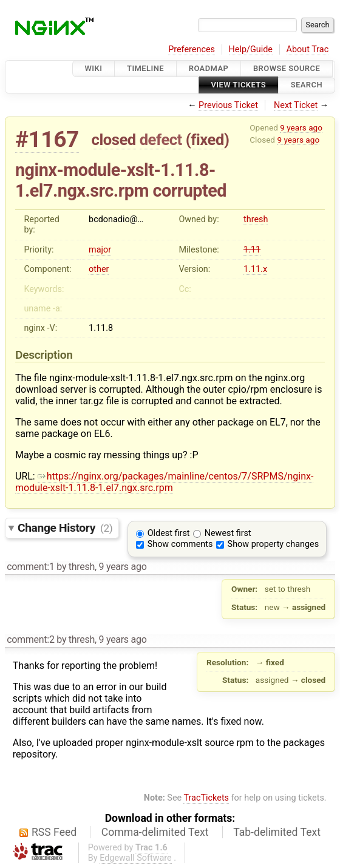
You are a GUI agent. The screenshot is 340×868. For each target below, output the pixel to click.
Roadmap (209, 68)
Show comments (180, 544)
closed (114, 140)
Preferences (192, 49)
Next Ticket (296, 105)
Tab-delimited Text (277, 832)
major (100, 250)
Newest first (228, 533)
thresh (256, 219)
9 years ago (301, 127)
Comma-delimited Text (155, 832)
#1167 (47, 139)
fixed (207, 140)
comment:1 (30, 567)
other (99, 269)
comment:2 (30, 639)
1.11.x (255, 269)
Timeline (145, 68)
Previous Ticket (228, 105)
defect (161, 140)
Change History (65, 528)
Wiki (94, 68)
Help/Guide (251, 49)
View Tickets (239, 85)
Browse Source (287, 68)
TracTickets (206, 798)
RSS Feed (54, 832)
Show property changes (273, 544)
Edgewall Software (136, 858)
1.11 (252, 250)
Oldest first (169, 533)
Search (307, 85)
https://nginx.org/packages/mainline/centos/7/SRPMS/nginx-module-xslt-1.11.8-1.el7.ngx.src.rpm (164, 482)
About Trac (308, 49)
